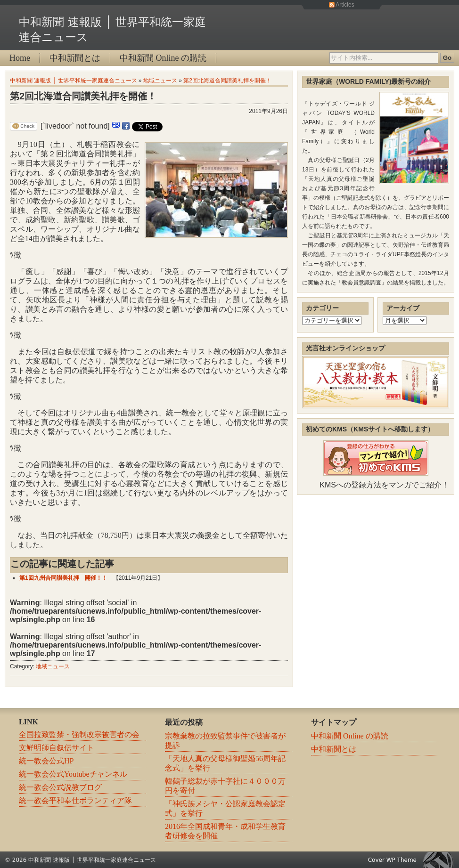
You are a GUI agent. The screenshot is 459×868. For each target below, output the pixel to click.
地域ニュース (160, 81)
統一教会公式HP (46, 761)
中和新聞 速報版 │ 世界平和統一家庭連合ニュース (74, 81)
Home (20, 58)
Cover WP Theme (392, 860)
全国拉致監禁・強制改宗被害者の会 (79, 734)
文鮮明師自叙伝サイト (57, 748)
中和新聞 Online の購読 (163, 58)
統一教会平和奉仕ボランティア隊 (75, 800)
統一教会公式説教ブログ (60, 787)
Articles (345, 5)
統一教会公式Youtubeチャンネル (73, 774)
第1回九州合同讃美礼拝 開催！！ (63, 578)
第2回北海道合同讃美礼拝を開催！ (227, 81)
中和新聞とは (75, 58)
